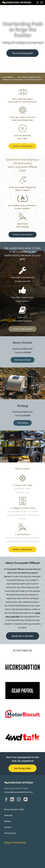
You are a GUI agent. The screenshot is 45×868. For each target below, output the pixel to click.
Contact (8, 827)
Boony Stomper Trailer (14, 809)
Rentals (8, 821)
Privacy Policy (10, 833)
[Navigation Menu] (42, 3)
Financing (8, 815)
